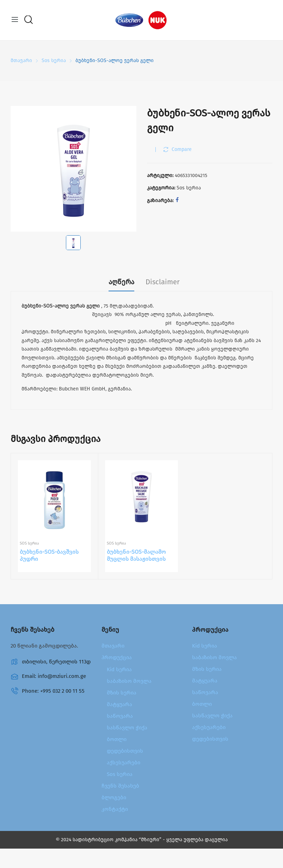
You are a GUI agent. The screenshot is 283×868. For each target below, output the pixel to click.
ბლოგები (114, 797)
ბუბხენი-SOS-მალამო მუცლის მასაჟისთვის (136, 556)
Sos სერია (189, 188)
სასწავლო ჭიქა (127, 728)
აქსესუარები (124, 763)
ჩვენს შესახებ (120, 786)
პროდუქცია (117, 657)
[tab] (121, 283)
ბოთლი (117, 739)
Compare (182, 149)
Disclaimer (163, 282)
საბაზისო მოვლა (129, 681)
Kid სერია (119, 669)
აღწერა (121, 282)
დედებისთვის (125, 751)
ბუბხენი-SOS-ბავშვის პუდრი (49, 556)
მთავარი (113, 646)
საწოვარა (120, 716)
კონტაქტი (115, 809)
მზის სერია (122, 693)
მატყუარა (119, 704)
